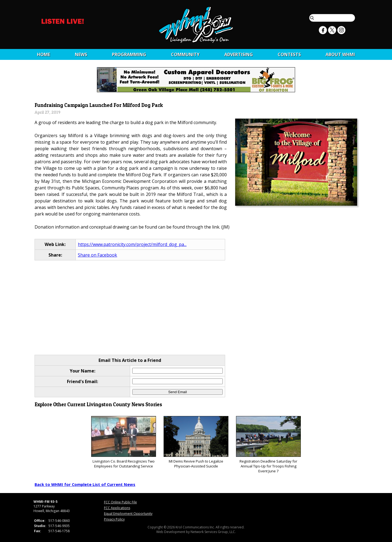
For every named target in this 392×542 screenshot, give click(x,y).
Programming (129, 54)
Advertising (239, 54)
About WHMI (340, 54)
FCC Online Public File (120, 502)
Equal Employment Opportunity (128, 514)
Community (185, 54)
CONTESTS (289, 54)
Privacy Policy (114, 519)
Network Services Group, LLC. (213, 532)
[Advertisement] (196, 308)
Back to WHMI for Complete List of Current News (85, 484)
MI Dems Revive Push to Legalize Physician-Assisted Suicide (196, 442)
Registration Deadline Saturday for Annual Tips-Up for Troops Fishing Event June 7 (268, 445)
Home (44, 54)
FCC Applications (117, 508)
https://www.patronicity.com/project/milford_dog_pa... (132, 244)
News (81, 54)
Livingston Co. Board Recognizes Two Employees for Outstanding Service (123, 442)
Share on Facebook (97, 255)
